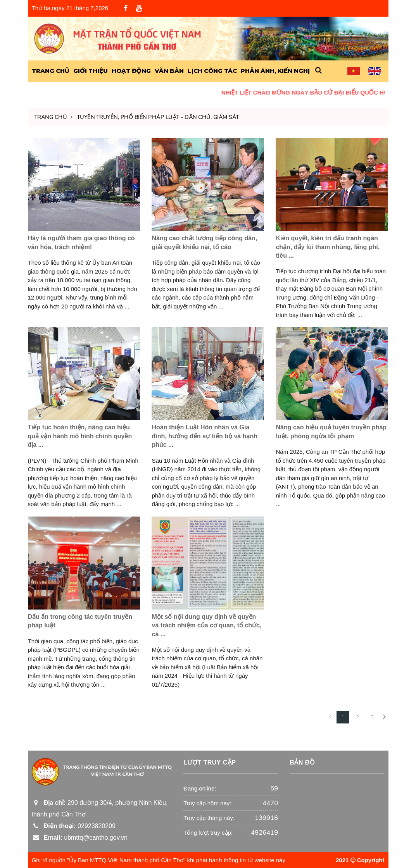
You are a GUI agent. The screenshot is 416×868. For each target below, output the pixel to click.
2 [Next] (357, 717)
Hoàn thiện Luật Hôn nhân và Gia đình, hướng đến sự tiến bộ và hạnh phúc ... (205, 436)
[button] (319, 71)
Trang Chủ (51, 71)
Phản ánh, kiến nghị (275, 71)
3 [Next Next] (372, 717)
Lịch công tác (212, 71)
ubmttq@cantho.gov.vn (80, 838)
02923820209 (74, 826)
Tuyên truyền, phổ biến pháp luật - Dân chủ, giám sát (158, 117)
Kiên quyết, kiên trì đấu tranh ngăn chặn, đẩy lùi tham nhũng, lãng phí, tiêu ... (328, 247)
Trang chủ (51, 117)
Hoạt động (131, 71)
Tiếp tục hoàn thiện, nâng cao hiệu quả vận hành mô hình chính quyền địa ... (80, 436)
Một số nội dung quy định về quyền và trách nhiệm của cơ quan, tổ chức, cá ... (206, 625)
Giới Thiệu (91, 71)
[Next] (385, 717)
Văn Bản (169, 71)
